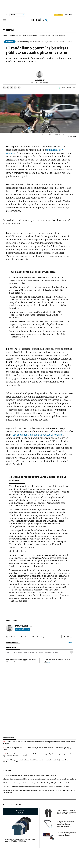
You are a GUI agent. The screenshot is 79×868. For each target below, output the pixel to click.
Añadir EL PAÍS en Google (68, 88)
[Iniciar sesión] (70, 15)
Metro (48, 35)
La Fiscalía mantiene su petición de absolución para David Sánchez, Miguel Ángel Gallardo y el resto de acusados (40, 783)
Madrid (8, 30)
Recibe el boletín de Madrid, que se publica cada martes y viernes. (29, 637)
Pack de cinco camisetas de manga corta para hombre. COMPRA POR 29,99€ (21, 840)
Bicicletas (39, 652)
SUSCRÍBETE (59, 15)
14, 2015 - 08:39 (42, 82)
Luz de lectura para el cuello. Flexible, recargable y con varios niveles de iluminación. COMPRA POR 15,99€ (66, 824)
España (5, 35)
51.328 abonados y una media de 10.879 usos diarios (37, 435)
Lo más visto (7, 771)
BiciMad (9, 652)
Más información (12, 662)
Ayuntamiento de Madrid (30, 35)
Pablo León (40, 80)
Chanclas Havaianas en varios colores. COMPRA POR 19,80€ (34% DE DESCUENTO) (66, 812)
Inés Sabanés (17, 652)
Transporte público (28, 652)
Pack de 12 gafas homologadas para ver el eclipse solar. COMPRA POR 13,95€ (66, 834)
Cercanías (42, 35)
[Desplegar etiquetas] (72, 652)
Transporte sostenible (50, 652)
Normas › (70, 642)
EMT (53, 35)
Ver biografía (23, 629)
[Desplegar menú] (4, 20)
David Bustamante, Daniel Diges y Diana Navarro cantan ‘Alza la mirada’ (44, 42)
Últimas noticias (60, 35)
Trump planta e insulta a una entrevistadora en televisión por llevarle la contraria (30, 775)
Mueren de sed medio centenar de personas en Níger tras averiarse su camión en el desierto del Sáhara (37, 787)
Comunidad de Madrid (15, 35)
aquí (49, 662)
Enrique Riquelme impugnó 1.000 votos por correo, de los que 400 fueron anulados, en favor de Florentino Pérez (40, 779)
